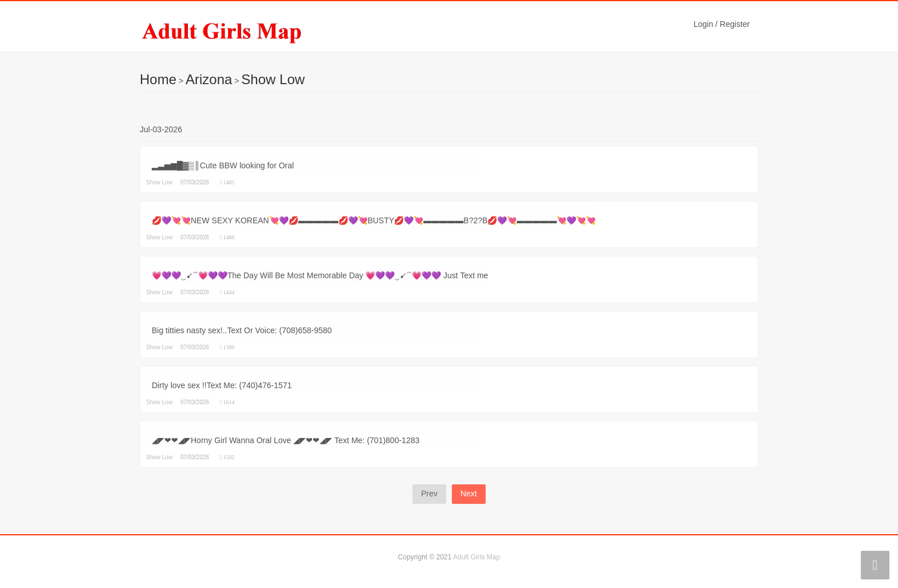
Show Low (273, 79)
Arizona (209, 79)
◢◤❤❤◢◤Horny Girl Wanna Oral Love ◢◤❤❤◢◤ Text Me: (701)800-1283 (286, 440)
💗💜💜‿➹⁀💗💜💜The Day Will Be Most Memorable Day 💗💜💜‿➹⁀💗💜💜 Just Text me (320, 275)
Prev (429, 494)
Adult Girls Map (476, 557)
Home (158, 79)
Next (469, 494)
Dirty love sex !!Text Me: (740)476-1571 (222, 385)
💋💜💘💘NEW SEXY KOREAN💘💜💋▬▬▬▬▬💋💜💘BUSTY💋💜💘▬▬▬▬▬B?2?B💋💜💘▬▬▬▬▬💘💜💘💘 (374, 220)
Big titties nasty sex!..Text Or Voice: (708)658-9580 (242, 330)
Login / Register (722, 24)
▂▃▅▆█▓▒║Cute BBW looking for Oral (223, 165)
